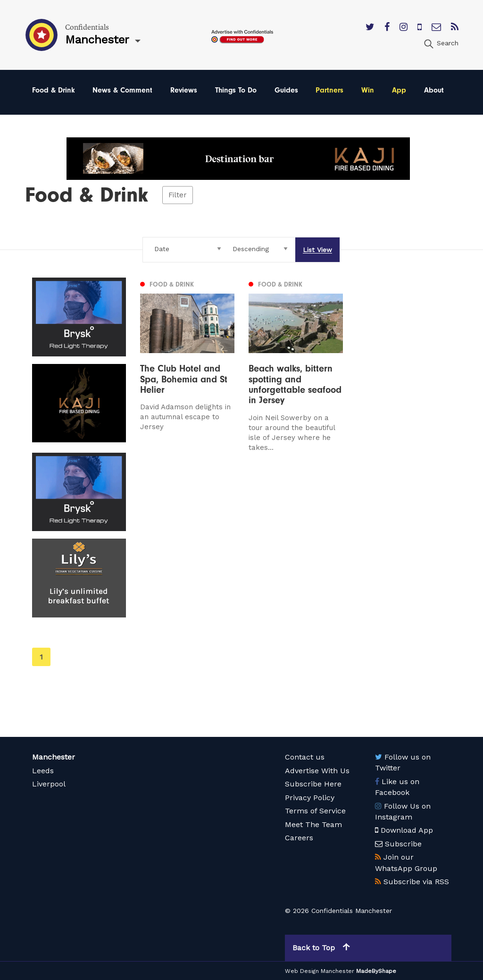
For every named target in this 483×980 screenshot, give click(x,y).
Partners (329, 90)
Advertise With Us (317, 771)
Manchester (54, 757)
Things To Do (236, 90)
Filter (178, 195)
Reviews (184, 90)
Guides (286, 90)
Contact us (305, 757)
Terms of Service (315, 811)
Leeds (43, 771)
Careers (299, 838)
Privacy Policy (310, 798)
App (399, 90)
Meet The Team (313, 824)
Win (368, 90)
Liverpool (49, 784)
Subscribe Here (313, 784)
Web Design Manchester (320, 971)
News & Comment (122, 90)
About (434, 90)
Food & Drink (54, 90)
